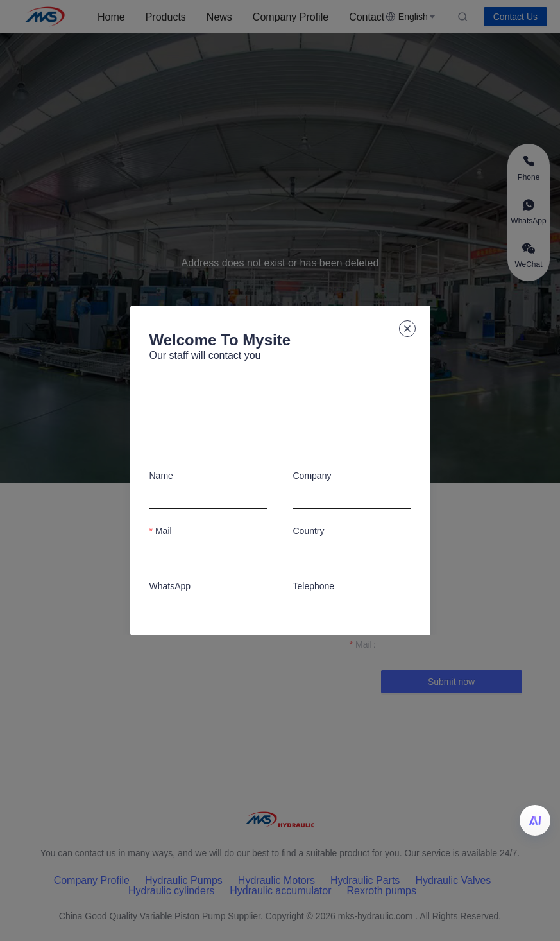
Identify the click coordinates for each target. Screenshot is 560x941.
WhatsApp (170, 586)
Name (161, 476)
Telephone (314, 586)
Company (312, 476)
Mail (164, 531)
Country (309, 531)
